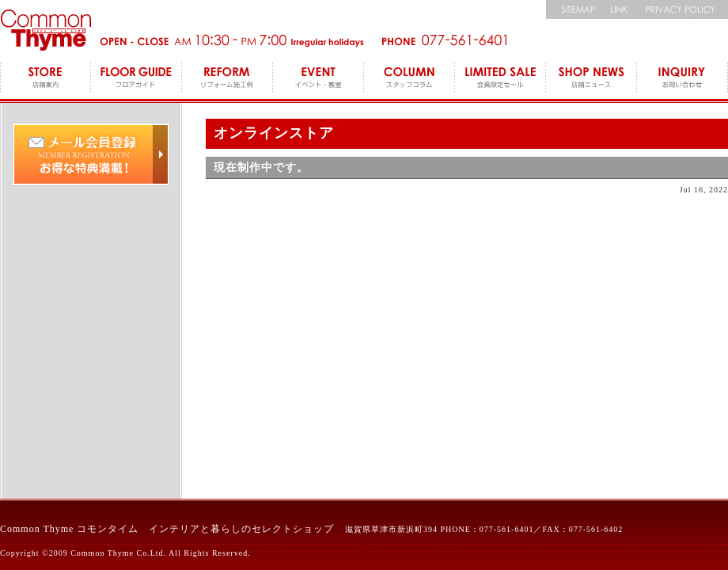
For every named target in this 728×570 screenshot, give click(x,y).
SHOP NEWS (591, 79)
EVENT (318, 79)
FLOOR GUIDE (136, 79)
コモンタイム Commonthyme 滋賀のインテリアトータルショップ (45, 30)
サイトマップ (574, 9)
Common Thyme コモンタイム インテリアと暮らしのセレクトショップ (167, 529)
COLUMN (409, 79)
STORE (45, 79)
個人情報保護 (682, 9)
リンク (619, 9)
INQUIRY (682, 79)
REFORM (227, 79)
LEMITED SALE (500, 79)
